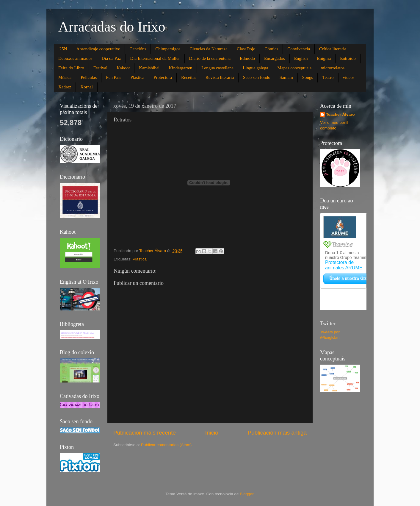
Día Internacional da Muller (155, 58)
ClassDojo (246, 49)
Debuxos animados (75, 58)
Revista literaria (220, 77)
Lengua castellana (217, 68)
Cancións (138, 49)
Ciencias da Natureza (208, 49)
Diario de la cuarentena (210, 58)
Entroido (348, 58)
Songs (308, 77)
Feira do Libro (71, 68)
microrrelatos (333, 68)
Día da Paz (111, 58)
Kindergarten (180, 68)
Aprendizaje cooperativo (98, 49)
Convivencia (299, 49)
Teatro (328, 77)
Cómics (271, 49)
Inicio (212, 433)
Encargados (275, 58)
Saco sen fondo (257, 77)
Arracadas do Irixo (112, 27)
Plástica (138, 77)
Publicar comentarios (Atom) (166, 445)
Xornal (87, 87)
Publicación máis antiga (277, 433)
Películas (89, 77)
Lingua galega (255, 68)
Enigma (324, 58)
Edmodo (247, 58)
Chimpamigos (168, 49)
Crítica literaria (333, 49)
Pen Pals (113, 77)
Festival (101, 68)
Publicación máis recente (145, 433)
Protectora (163, 77)
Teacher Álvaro (340, 114)
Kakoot (123, 68)
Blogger (247, 494)
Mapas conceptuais (295, 68)
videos (349, 77)
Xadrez (65, 87)
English (301, 58)
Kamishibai (149, 68)
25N (63, 49)
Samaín (286, 77)
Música (65, 77)
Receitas (189, 77)
